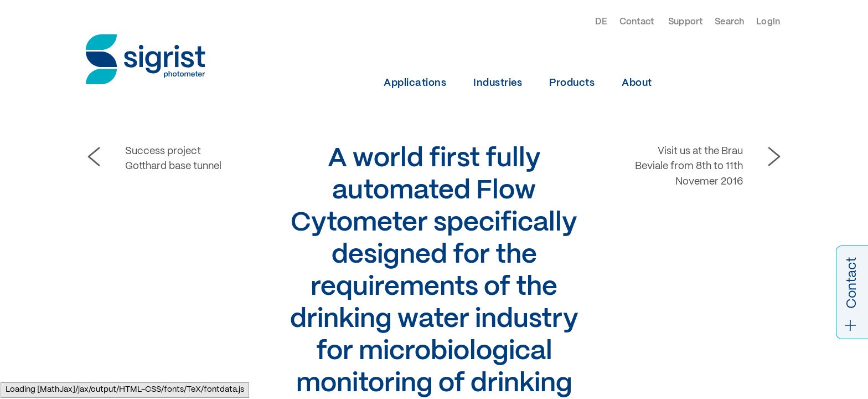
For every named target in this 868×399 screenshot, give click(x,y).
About (637, 83)
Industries (498, 83)
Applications (415, 83)
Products (572, 83)
